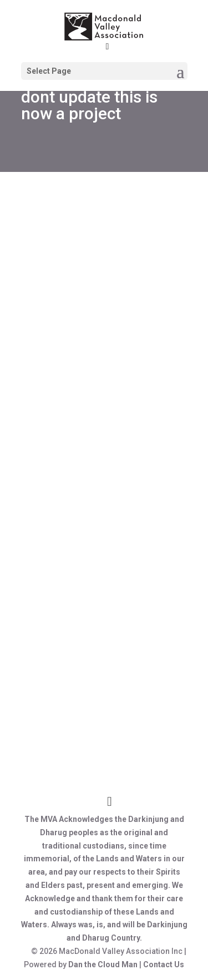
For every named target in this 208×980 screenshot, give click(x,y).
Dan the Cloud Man (103, 964)
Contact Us (164, 964)
